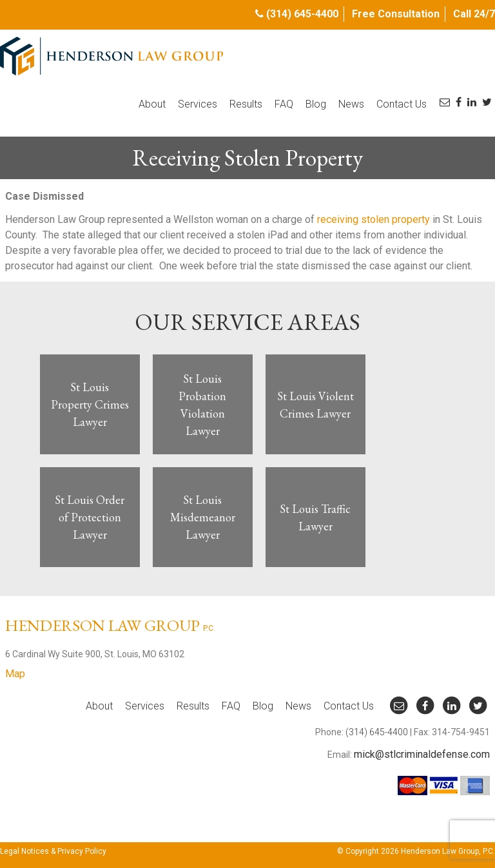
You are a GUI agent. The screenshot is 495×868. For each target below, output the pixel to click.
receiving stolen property (374, 219)
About (152, 104)
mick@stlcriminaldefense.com (422, 754)
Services (198, 104)
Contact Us (402, 104)
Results (246, 104)
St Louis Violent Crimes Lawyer (315, 405)
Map (15, 674)
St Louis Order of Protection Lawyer (90, 517)
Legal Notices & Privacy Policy (53, 851)
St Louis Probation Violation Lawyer (202, 405)
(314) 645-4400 (302, 14)
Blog (316, 104)
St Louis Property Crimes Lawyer (90, 404)
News (351, 104)
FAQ (284, 104)
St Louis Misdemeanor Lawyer (203, 517)
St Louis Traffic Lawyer (315, 517)
